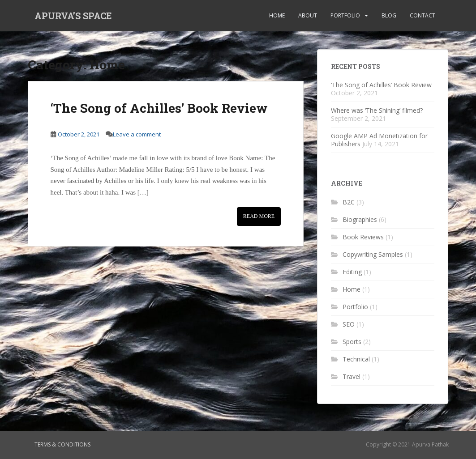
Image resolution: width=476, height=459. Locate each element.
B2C (349, 202)
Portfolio (345, 15)
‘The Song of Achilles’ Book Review (159, 108)
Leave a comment (137, 134)
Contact (422, 15)
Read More (259, 216)
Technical (356, 359)
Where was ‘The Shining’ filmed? (377, 110)
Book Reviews (363, 237)
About (308, 15)
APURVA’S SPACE (73, 16)
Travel (352, 376)
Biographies (360, 219)
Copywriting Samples (373, 254)
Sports (352, 342)
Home (277, 15)
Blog (389, 15)
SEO (349, 324)
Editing (352, 272)
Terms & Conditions (62, 444)
